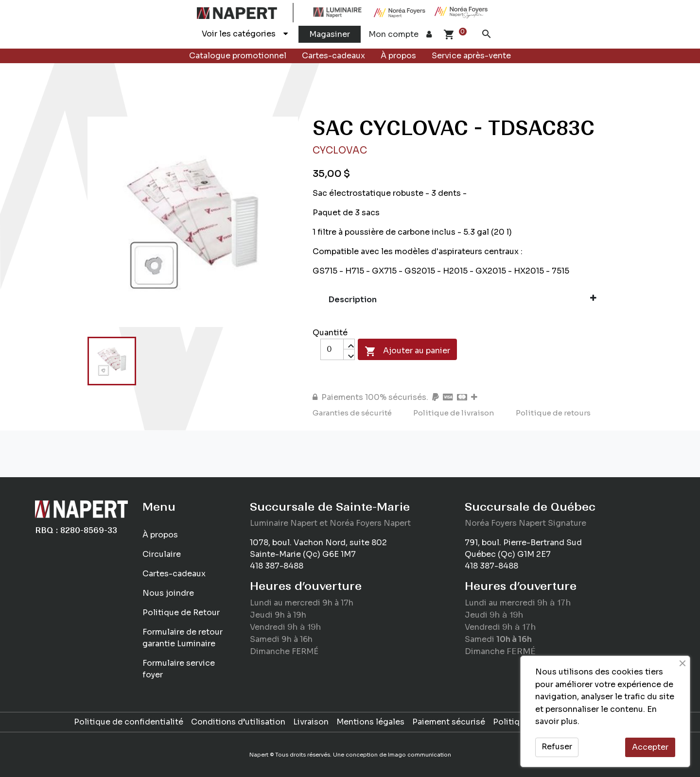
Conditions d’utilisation (238, 722)
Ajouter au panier (407, 351)
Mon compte (400, 34)
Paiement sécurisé (449, 722)
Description (463, 299)
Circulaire (162, 554)
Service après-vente (471, 56)
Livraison (311, 722)
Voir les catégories (245, 34)
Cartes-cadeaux (333, 56)
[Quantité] (332, 349)
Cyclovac (340, 150)
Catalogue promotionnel (238, 56)
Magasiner (330, 34)
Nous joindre (168, 593)
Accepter (650, 747)
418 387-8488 (277, 566)
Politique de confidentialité (129, 722)
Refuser (557, 747)
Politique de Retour (181, 613)
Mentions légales (370, 722)
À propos (398, 56)
